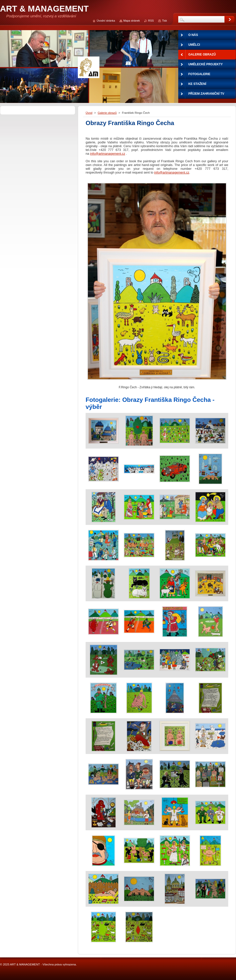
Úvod (89, 113)
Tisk (164, 21)
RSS (151, 21)
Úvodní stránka (106, 21)
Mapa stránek (132, 21)
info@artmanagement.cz (108, 154)
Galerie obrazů (107, 113)
